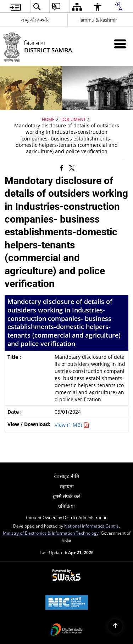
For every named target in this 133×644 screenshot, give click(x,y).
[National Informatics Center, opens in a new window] (67, 603)
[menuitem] (15, 7)
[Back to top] (115, 626)
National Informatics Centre (92, 526)
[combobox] (118, 7)
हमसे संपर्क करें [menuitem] (66, 496)
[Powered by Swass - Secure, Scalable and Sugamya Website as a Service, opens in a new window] (66, 575)
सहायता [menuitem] (67, 486)
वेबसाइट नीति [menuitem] (66, 476)
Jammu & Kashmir (98, 20)
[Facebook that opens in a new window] (62, 168)
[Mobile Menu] (120, 44)
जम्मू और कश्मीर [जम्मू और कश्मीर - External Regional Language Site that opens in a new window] (35, 20)
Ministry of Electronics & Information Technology (51, 533)
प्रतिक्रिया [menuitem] (66, 506)
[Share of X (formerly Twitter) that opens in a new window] (72, 168)
